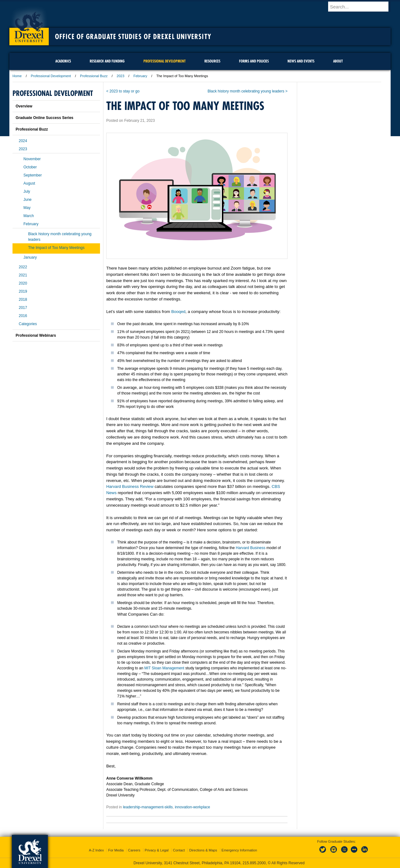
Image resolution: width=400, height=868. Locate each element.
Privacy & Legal (157, 850)
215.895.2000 (254, 863)
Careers (134, 850)
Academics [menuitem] (63, 61)
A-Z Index (96, 850)
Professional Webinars (36, 335)
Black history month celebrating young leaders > (247, 91)
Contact (179, 850)
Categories (28, 324)
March (29, 216)
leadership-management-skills (148, 807)
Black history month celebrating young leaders (60, 237)
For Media (116, 850)
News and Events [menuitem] (301, 61)
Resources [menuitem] (212, 61)
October (30, 167)
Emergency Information (239, 850)
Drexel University (29, 25)
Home (17, 76)
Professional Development (51, 76)
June (27, 200)
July (27, 191)
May (27, 208)
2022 (23, 267)
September (33, 175)
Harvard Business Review (130, 486)
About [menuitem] (338, 61)
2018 (23, 300)
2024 (23, 141)
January (30, 257)
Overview (24, 106)
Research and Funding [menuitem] (107, 61)
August (29, 183)
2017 (23, 308)
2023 (120, 76)
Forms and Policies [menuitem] (254, 61)
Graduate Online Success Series (45, 118)
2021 (23, 275)
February (140, 76)
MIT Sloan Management (164, 668)
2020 (23, 283)
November (32, 159)
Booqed (178, 312)
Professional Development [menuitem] (165, 61)
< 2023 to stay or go (123, 91)
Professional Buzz (94, 76)
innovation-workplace (192, 807)
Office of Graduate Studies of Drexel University (133, 37)
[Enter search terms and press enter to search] (362, 7)
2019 (23, 291)
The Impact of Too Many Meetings (56, 248)
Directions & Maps (203, 850)
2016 (23, 316)
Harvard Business (251, 548)
